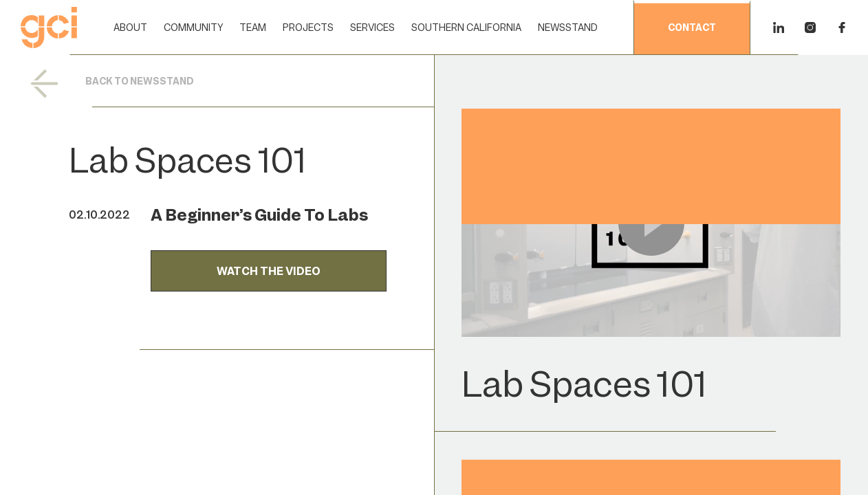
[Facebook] (842, 27)
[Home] (49, 27)
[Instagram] (810, 27)
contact (692, 28)
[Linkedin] (779, 27)
